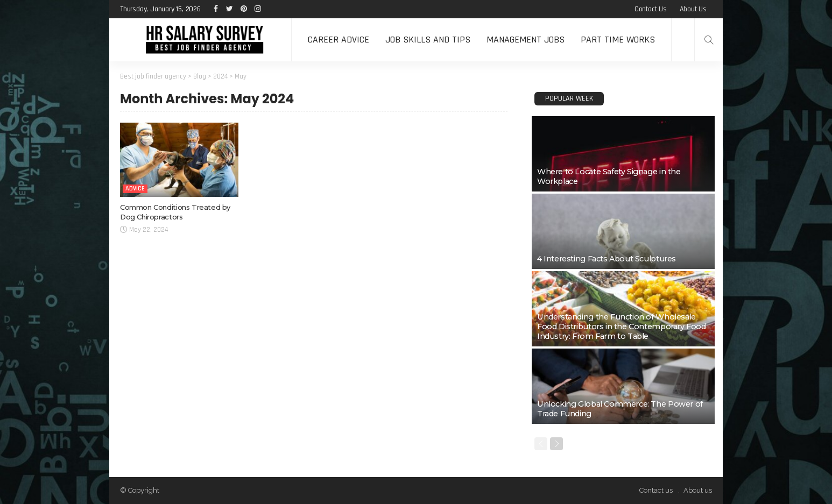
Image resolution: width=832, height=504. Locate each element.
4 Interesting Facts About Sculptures (607, 259)
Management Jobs (526, 40)
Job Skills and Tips (428, 40)
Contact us (651, 9)
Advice (135, 189)
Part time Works (618, 40)
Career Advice (339, 40)
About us (693, 9)
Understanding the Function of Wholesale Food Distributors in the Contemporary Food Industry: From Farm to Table (622, 326)
